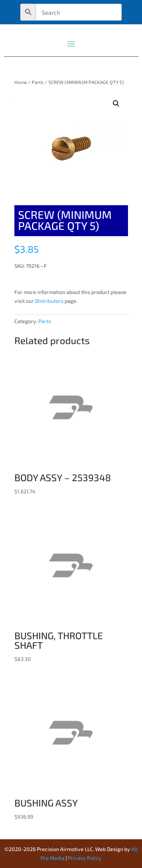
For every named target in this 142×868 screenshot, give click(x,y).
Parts (38, 82)
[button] (116, 104)
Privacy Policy (85, 858)
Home (21, 82)
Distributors (49, 301)
